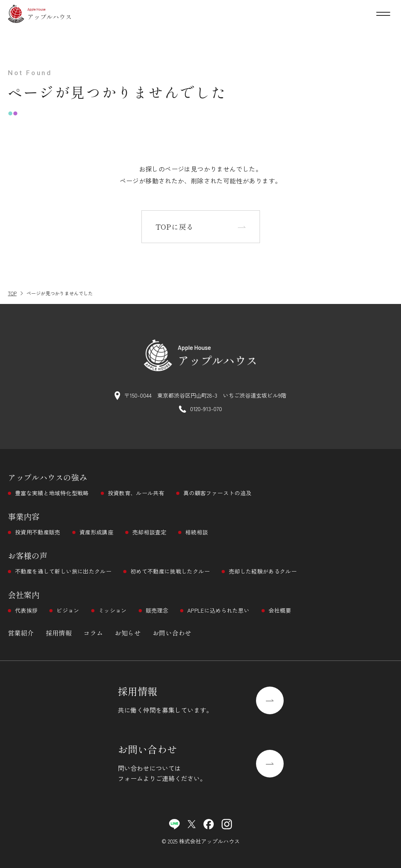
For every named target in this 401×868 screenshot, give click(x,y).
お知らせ (128, 633)
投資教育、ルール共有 (136, 493)
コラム (93, 633)
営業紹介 (21, 633)
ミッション (113, 610)
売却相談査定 (149, 532)
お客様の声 (28, 556)
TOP (12, 293)
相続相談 (197, 532)
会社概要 (280, 610)
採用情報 (59, 633)
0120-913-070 (206, 409)
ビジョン (68, 610)
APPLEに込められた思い (218, 610)
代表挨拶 (26, 610)
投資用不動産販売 (38, 532)
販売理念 (157, 610)
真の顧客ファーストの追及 (217, 493)
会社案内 (24, 595)
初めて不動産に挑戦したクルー (170, 571)
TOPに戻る (175, 226)
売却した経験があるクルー (263, 571)
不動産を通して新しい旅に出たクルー (63, 571)
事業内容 (24, 516)
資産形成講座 (96, 532)
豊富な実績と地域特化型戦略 (52, 493)
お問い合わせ (172, 633)
